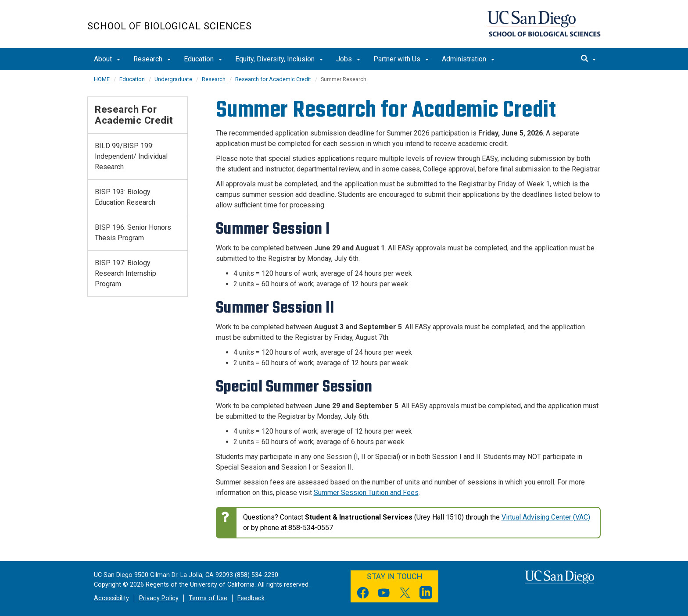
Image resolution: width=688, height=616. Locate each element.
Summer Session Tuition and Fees (366, 493)
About (107, 59)
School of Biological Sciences (170, 26)
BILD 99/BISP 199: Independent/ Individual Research (131, 156)
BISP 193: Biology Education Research (125, 197)
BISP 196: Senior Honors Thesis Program (133, 233)
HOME (102, 79)
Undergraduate (173, 79)
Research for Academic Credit (273, 79)
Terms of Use (208, 598)
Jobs (348, 59)
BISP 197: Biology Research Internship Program (125, 273)
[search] (588, 59)
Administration (468, 59)
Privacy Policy (159, 598)
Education (203, 59)
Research (152, 59)
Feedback (251, 598)
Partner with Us (401, 59)
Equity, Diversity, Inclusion (279, 59)
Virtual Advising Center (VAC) (546, 517)
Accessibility (111, 598)
